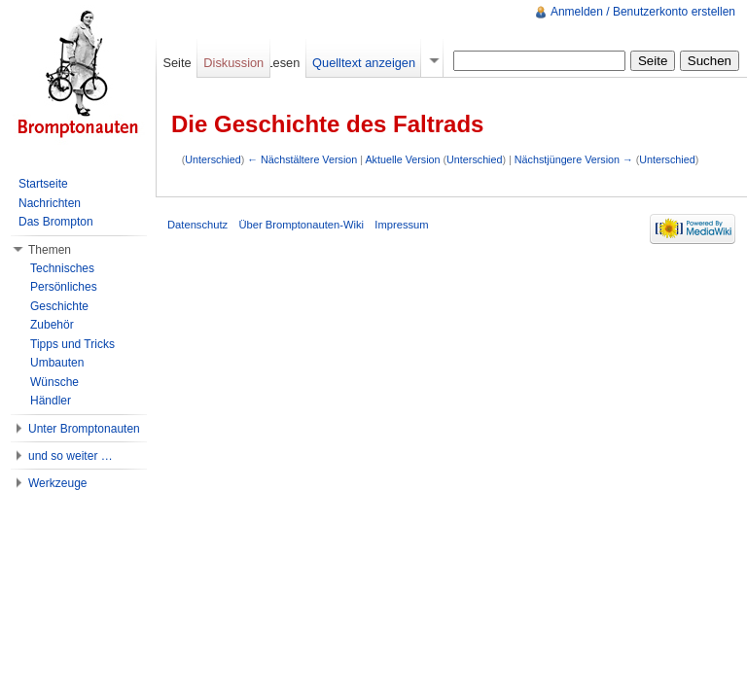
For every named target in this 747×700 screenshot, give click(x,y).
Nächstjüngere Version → (574, 159)
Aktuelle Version (402, 159)
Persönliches (64, 287)
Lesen (283, 63)
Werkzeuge (57, 483)
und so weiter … (71, 456)
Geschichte (59, 306)
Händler (51, 401)
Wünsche (54, 382)
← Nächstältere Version (302, 159)
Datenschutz (197, 225)
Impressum (401, 225)
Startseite (43, 184)
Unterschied (213, 159)
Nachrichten (50, 203)
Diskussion (233, 63)
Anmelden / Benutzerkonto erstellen (643, 12)
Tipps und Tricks (72, 344)
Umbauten (57, 363)
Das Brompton (56, 222)
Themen (50, 250)
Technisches (62, 268)
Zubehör (52, 325)
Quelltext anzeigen (364, 63)
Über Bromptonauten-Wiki (301, 225)
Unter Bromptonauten (84, 429)
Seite (177, 63)
